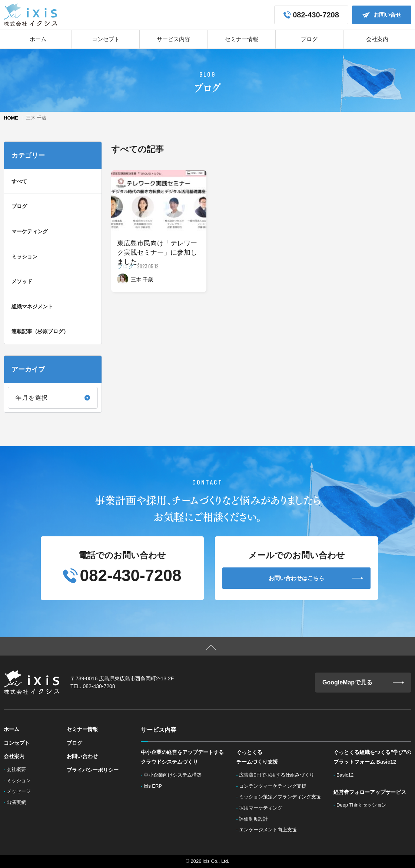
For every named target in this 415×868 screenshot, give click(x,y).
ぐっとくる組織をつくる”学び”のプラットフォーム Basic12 (372, 757)
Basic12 (347, 775)
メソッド (22, 281)
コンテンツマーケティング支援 (275, 786)
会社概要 (19, 769)
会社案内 (377, 39)
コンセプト (106, 39)
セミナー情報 (242, 39)
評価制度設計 (256, 819)
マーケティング (30, 231)
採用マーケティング (263, 808)
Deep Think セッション (363, 805)
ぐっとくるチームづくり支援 (257, 757)
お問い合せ (382, 15)
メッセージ (21, 791)
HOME (11, 118)
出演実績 (19, 802)
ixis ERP (155, 786)
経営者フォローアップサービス (370, 792)
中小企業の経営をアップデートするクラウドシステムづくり (182, 757)
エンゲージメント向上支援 (270, 830)
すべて (19, 181)
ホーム (38, 39)
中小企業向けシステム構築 (175, 775)
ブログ (309, 39)
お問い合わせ (82, 756)
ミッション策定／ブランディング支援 (282, 797)
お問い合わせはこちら (316, 578)
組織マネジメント (32, 306)
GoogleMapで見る (363, 683)
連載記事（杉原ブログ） (40, 331)
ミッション (24, 257)
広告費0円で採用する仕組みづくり (279, 775)
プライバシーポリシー (93, 770)
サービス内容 (173, 39)
